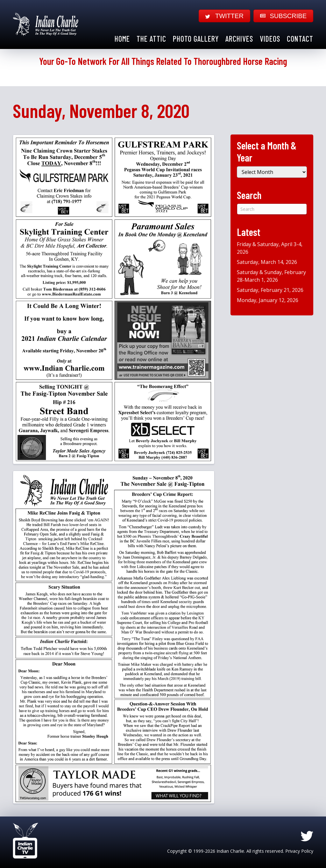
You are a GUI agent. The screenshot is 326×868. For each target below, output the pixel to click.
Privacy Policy (299, 851)
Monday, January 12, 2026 (268, 300)
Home (122, 39)
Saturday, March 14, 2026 (267, 262)
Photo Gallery (196, 39)
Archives (239, 39)
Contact (300, 39)
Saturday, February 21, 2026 (270, 290)
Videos (270, 39)
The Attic (151, 39)
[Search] (272, 209)
